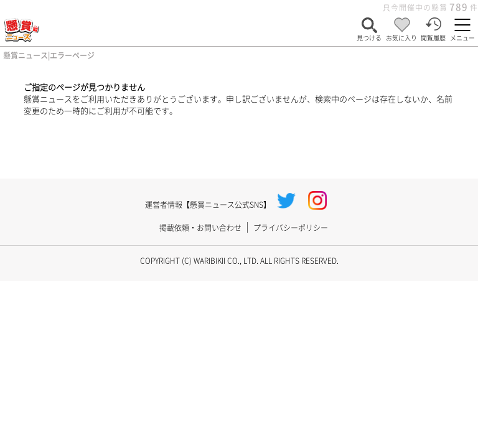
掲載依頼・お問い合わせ (200, 227)
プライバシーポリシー (291, 227)
